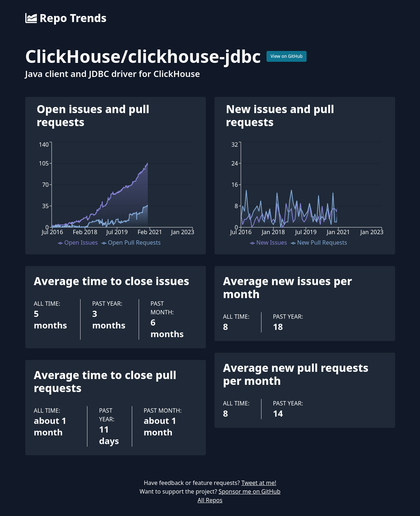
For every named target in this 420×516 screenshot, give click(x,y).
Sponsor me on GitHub (249, 491)
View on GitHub (287, 56)
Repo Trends (66, 18)
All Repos (210, 500)
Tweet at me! (259, 483)
